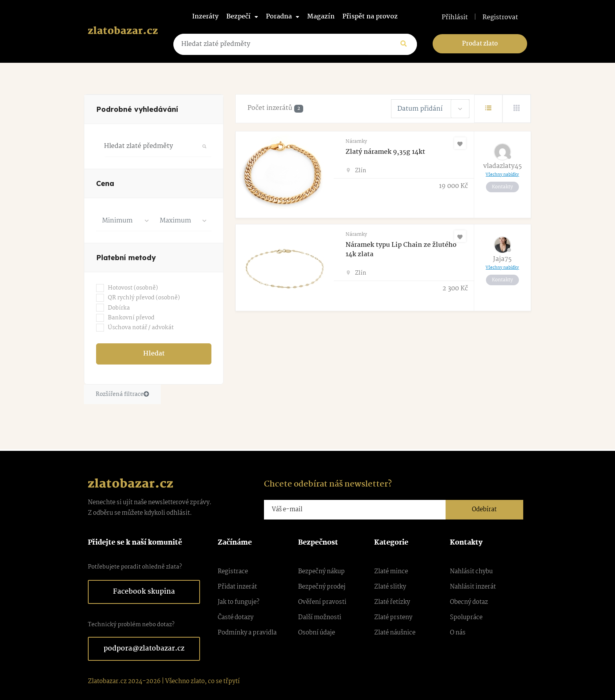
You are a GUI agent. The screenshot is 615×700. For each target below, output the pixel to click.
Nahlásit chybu (471, 571)
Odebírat (484, 510)
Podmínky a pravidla (247, 633)
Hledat (154, 354)
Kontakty (502, 187)
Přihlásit (455, 18)
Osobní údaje (317, 633)
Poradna (283, 17)
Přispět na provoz (370, 17)
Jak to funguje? (238, 602)
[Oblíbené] (460, 143)
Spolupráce (466, 617)
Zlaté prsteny (393, 617)
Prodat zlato (480, 44)
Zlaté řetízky (392, 602)
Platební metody (126, 258)
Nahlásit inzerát (473, 587)
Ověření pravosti (322, 602)
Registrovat (500, 18)
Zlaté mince (391, 571)
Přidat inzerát (237, 587)
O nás (458, 633)
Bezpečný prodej (322, 587)
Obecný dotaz (469, 602)
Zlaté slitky (390, 587)
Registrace (233, 571)
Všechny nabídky (502, 175)
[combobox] (125, 221)
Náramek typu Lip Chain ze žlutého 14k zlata (401, 250)
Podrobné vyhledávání (137, 109)
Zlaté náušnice (395, 633)
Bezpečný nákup (321, 571)
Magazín (321, 17)
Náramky (356, 141)
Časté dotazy (236, 617)
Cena (105, 183)
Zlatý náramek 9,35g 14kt (385, 152)
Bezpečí (242, 17)
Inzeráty (205, 17)
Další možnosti (320, 617)
